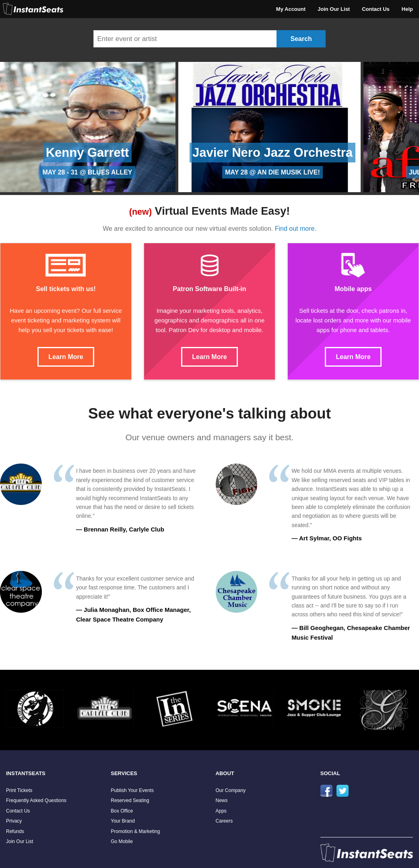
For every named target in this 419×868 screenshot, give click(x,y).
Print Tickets (19, 790)
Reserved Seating (130, 800)
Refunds (15, 831)
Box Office (122, 811)
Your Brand (123, 821)
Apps (221, 811)
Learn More (66, 357)
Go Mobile (122, 841)
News (222, 800)
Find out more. (296, 229)
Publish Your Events (132, 790)
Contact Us (376, 9)
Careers (224, 821)
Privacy (14, 821)
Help (407, 9)
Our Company (231, 790)
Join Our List (334, 9)
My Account (291, 9)
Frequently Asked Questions (36, 800)
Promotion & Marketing (135, 831)
